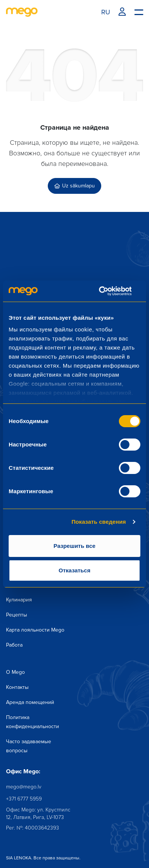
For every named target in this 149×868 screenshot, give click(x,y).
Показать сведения (99, 522)
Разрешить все (74, 546)
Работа (14, 645)
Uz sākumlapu (74, 186)
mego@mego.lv (24, 787)
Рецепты (17, 615)
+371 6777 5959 (24, 799)
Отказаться (74, 570)
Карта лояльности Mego (35, 630)
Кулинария (19, 600)
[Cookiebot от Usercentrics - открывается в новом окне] (107, 291)
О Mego (15, 672)
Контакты (17, 687)
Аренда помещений (30, 702)
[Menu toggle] (139, 12)
